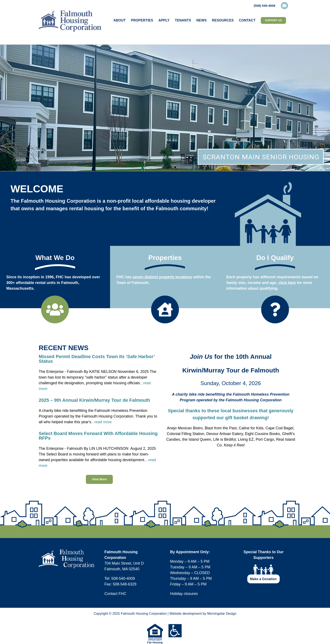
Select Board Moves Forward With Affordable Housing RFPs (98, 436)
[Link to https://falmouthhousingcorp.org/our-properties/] (165, 309)
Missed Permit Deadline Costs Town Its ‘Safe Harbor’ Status (97, 359)
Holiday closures (184, 594)
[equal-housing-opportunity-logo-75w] (155, 626)
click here (287, 283)
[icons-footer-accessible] (175, 626)
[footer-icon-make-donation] (263, 566)
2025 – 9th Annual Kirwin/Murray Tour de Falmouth (94, 400)
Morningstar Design (222, 614)
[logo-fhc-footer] (67, 552)
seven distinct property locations (162, 277)
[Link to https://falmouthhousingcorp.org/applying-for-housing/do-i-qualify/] (275, 309)
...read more (102, 422)
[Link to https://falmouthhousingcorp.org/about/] (55, 309)
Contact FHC (115, 594)
